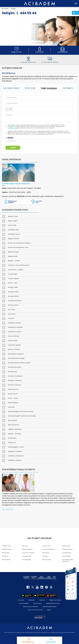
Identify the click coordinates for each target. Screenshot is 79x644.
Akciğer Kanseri (7, 546)
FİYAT (54, 577)
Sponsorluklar (37, 603)
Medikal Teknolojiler (55, 600)
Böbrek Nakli (6, 553)
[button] (9, 109)
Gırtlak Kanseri (6, 560)
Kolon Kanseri (46, 546)
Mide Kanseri (66, 546)
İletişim (49, 610)
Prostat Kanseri (67, 553)
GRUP (41, 577)
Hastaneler (32, 600)
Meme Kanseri (47, 560)
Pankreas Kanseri (67, 549)
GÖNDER (13, 148)
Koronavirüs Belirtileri (48, 549)
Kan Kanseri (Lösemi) (28, 553)
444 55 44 (28, 13)
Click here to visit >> (8, 509)
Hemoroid (25, 546)
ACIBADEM (26, 577)
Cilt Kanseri (5, 556)
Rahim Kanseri (67, 556)
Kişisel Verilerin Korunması (31, 607)
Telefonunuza (10, 202)
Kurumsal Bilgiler (24, 603)
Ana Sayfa (21, 600)
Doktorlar (42, 600)
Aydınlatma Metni (13, 128)
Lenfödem (45, 556)
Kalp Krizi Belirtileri (27, 549)
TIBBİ (49, 577)
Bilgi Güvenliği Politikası (50, 607)
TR (77, 13)
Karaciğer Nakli (27, 556)
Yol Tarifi (36, 202)
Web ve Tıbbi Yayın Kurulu (35, 610)
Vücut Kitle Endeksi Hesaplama (68, 560)
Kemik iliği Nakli (27, 560)
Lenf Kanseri (46, 553)
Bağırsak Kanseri (7, 549)
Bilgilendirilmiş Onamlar (53, 603)
